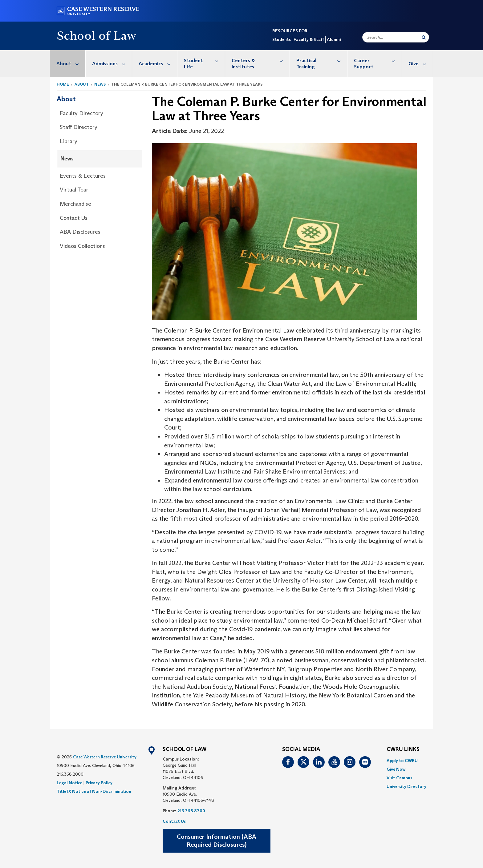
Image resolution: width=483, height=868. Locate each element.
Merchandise (75, 204)
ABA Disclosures (80, 232)
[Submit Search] (424, 37)
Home (63, 84)
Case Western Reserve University (105, 757)
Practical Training (322, 61)
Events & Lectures (83, 176)
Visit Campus (399, 778)
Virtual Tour (74, 190)
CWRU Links (403, 749)
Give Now (396, 769)
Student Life (204, 61)
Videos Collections (82, 246)
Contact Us (74, 218)
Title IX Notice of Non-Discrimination (94, 791)
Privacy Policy (99, 783)
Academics (158, 64)
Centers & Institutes (260, 61)
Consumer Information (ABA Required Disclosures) (217, 841)
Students (282, 39)
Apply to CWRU (402, 761)
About (71, 64)
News (100, 84)
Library (69, 141)
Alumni (334, 39)
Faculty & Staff (309, 39)
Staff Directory (79, 127)
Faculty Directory (81, 113)
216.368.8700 (191, 811)
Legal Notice (69, 783)
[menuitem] (68, 64)
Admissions (112, 64)
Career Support (378, 61)
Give (421, 64)
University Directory (406, 786)
